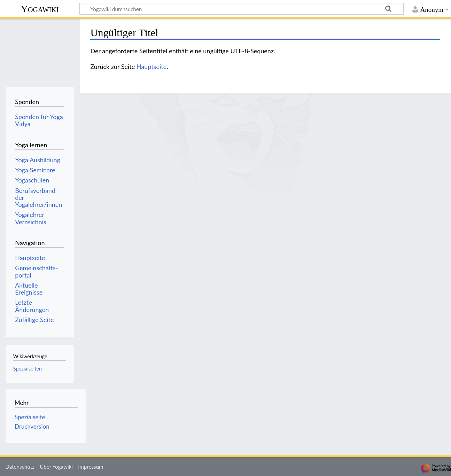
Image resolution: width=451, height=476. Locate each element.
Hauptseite (151, 67)
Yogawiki (40, 9)
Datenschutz (20, 467)
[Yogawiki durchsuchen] (242, 9)
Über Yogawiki (56, 467)
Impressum (91, 467)
